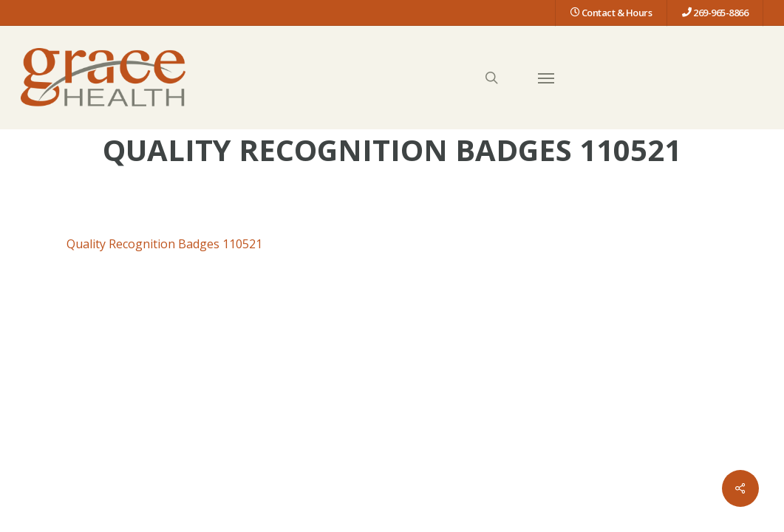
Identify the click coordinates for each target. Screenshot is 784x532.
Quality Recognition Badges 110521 (164, 244)
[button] (546, 78)
